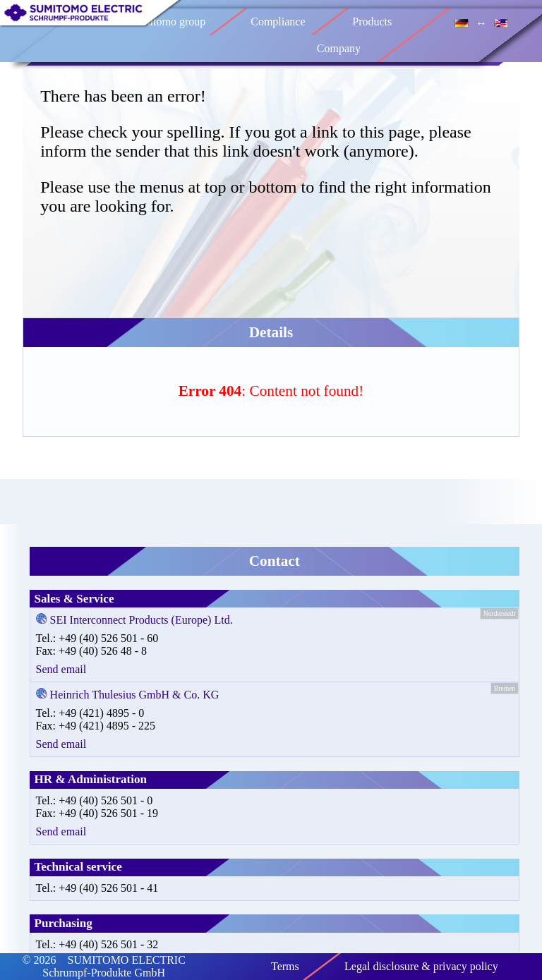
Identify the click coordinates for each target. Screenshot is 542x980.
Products (372, 22)
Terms (285, 966)
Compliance (278, 22)
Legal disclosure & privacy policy (421, 966)
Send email (61, 669)
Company (339, 48)
